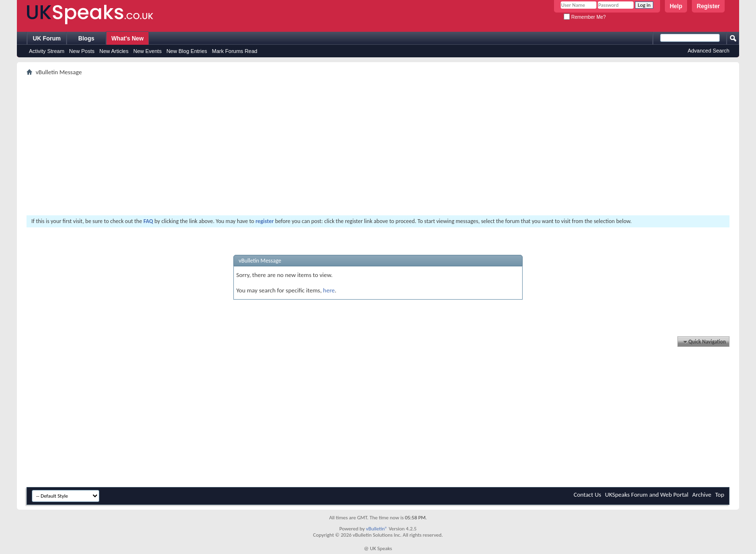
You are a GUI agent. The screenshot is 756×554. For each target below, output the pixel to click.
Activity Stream (47, 51)
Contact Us (587, 495)
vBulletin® (377, 529)
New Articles (114, 51)
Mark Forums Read (235, 51)
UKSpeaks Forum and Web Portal (647, 495)
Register (708, 6)
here (329, 290)
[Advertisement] (316, 145)
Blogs (86, 39)
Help (676, 6)
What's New (128, 39)
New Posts (82, 51)
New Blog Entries (187, 51)
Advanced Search (709, 51)
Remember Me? (585, 17)
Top (720, 495)
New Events (147, 51)
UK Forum (47, 39)
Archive (702, 495)
